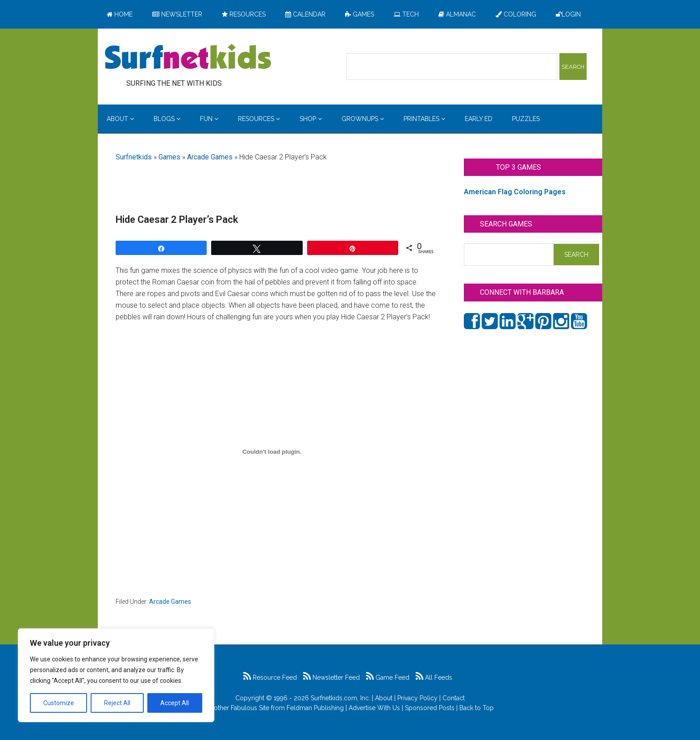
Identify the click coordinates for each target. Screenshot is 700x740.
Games (169, 157)
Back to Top (477, 708)
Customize (59, 703)
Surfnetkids (134, 157)
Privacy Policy (417, 698)
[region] (116, 675)
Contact (454, 698)
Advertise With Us (374, 708)
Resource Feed (270, 677)
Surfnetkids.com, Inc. (340, 698)
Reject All (117, 703)
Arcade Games (210, 157)
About (384, 698)
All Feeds (434, 677)
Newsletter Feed (331, 677)
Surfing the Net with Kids (188, 58)
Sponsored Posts (430, 708)
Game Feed (388, 677)
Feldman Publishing (315, 708)
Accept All (175, 703)
